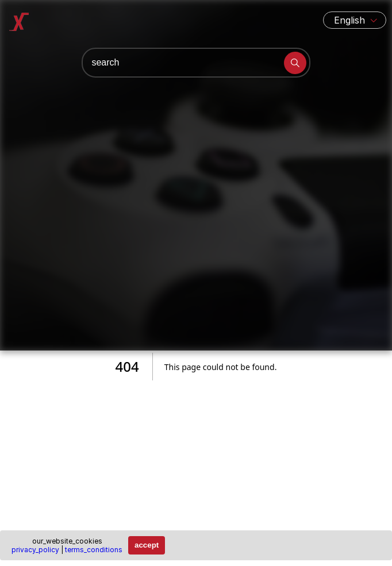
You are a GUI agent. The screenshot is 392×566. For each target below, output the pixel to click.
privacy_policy (35, 550)
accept (147, 545)
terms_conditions (94, 550)
